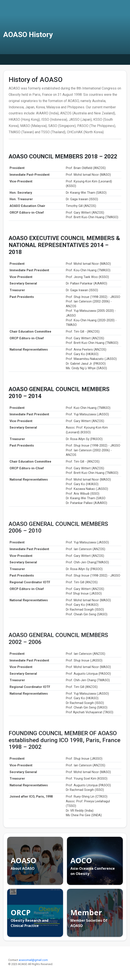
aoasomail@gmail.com (33, 960)
